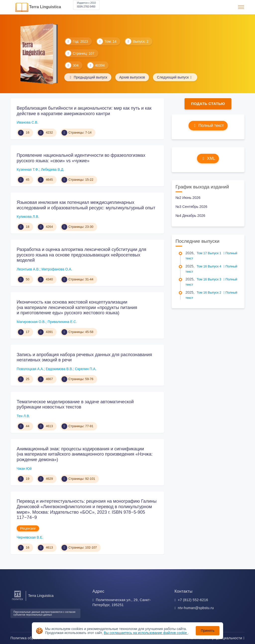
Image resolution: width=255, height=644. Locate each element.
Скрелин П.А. (86, 369)
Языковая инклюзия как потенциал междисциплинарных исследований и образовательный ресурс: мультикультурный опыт (86, 205)
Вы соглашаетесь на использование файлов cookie (146, 633)
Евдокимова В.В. (59, 369)
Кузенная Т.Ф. (28, 169)
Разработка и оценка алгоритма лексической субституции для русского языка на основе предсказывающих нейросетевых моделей (81, 255)
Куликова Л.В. (28, 217)
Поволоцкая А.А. (30, 369)
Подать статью (208, 104)
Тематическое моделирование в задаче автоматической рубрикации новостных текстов (75, 404)
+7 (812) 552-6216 (193, 600)
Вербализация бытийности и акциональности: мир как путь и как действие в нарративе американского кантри (84, 111)
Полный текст (208, 125)
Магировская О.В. (31, 322)
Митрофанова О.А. (57, 269)
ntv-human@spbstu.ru (196, 608)
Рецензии (28, 528)
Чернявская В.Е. (30, 537)
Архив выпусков (132, 77)
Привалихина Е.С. (62, 322)
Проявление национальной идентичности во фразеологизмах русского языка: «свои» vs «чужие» (81, 158)
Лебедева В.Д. (53, 169)
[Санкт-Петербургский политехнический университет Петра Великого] (18, 600)
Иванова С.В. (28, 122)
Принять (208, 631)
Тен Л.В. (23, 416)
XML (208, 158)
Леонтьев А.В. (28, 269)
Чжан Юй (24, 469)
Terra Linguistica (45, 7)
